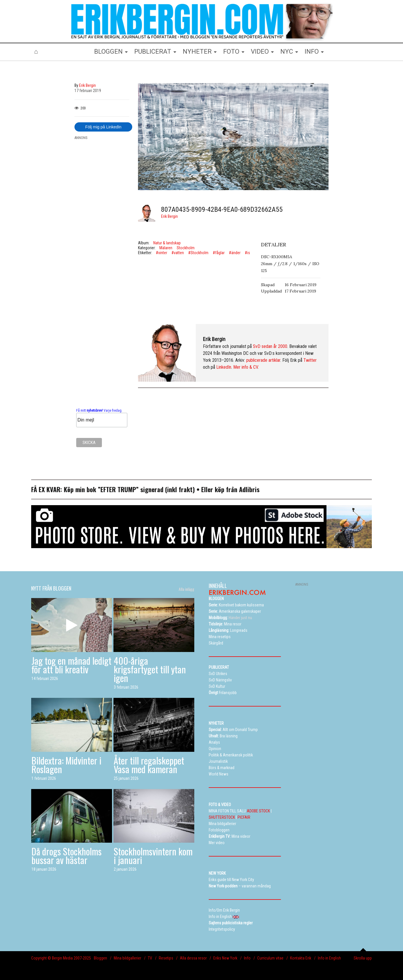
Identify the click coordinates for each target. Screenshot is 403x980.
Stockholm (186, 248)
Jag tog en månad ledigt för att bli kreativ (71, 665)
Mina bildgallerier (127, 958)
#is (247, 253)
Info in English (329, 958)
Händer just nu (230, 618)
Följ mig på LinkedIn (103, 127)
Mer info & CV (246, 367)
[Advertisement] (102, 232)
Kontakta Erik (301, 958)
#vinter (162, 253)
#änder (235, 253)
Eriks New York (225, 958)
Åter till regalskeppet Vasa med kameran (149, 765)
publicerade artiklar (263, 360)
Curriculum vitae (270, 958)
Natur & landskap (167, 243)
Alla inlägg (186, 589)
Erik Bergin (169, 216)
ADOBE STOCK (258, 811)
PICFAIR (244, 817)
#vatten (178, 253)
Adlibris (249, 489)
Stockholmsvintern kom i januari (153, 856)
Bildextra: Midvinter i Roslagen (66, 765)
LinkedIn (224, 367)
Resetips (166, 958)
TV (150, 958)
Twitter (310, 360)
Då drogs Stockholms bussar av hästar (67, 856)
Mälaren (166, 248)
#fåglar (219, 253)
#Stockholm (198, 253)
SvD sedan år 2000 (270, 346)
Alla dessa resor (193, 958)
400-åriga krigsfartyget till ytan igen (150, 669)
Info (247, 958)
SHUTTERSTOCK (222, 817)
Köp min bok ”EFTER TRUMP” (102, 489)
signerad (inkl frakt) (168, 489)
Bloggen (100, 958)
